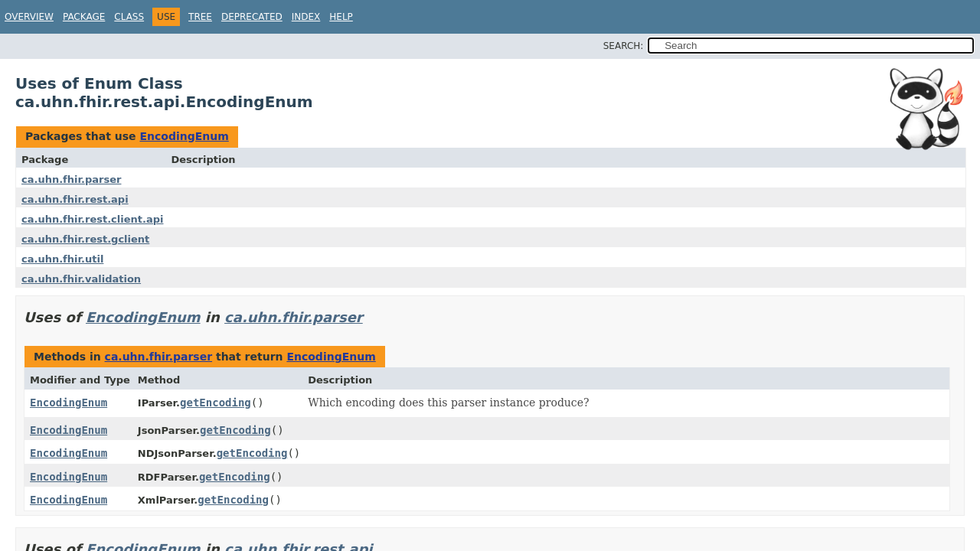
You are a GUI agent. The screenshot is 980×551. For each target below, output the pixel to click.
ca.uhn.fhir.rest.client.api (92, 219)
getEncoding (216, 403)
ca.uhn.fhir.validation (81, 279)
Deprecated (252, 17)
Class (129, 17)
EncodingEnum (184, 136)
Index (306, 17)
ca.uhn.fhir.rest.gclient (85, 239)
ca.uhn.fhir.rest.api (75, 199)
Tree (200, 17)
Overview (29, 17)
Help (341, 17)
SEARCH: (624, 46)
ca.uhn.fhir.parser (71, 179)
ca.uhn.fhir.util (62, 259)
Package (84, 17)
